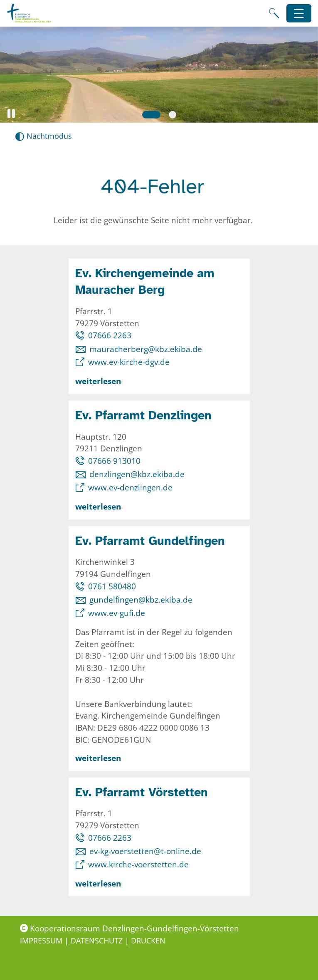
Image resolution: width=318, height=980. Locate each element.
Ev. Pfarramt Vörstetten (142, 792)
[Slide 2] (173, 115)
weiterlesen (98, 381)
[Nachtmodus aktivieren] (43, 136)
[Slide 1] (151, 115)
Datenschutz (98, 941)
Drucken (148, 941)
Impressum (42, 941)
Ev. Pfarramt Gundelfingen (150, 541)
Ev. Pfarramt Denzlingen (143, 415)
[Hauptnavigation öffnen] (299, 14)
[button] (11, 114)
